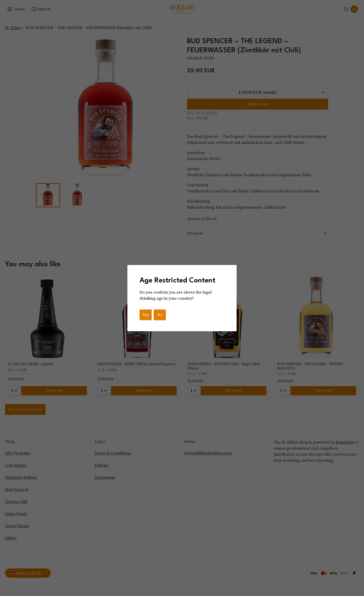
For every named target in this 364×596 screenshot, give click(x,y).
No (160, 315)
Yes (146, 315)
